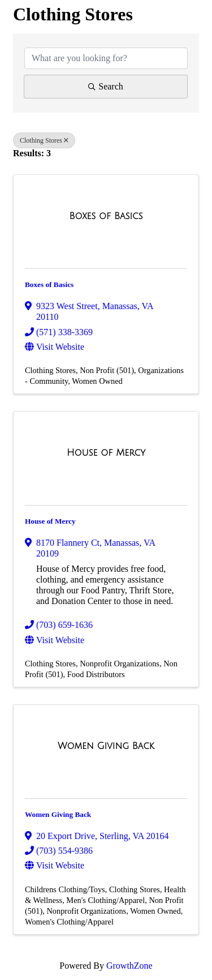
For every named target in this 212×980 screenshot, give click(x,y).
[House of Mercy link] (106, 453)
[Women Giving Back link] (106, 746)
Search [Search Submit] (106, 86)
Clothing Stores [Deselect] (44, 140)
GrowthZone (129, 966)
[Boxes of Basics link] (106, 216)
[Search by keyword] (106, 58)
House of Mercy (50, 521)
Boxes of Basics (49, 284)
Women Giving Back (58, 814)
